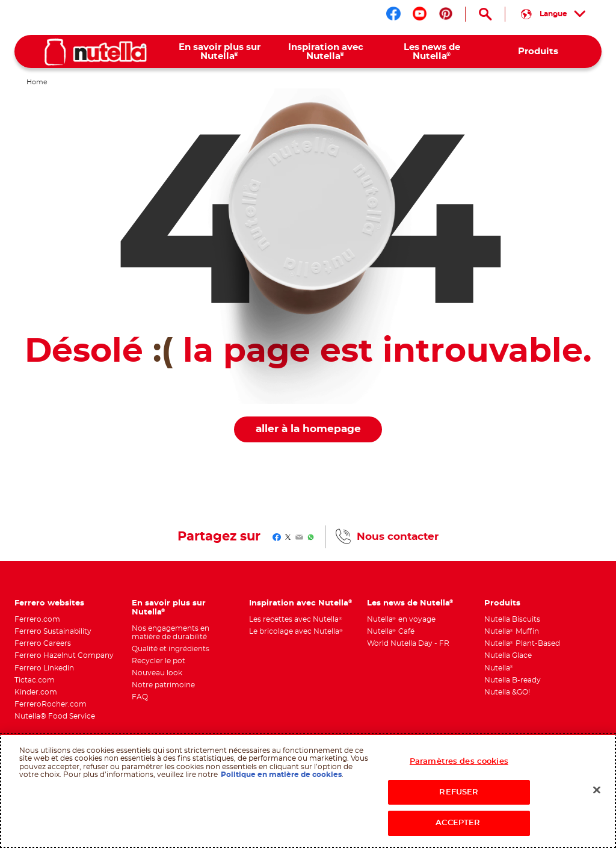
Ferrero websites (49, 603)
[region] (308, 791)
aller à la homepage (308, 429)
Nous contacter (398, 537)
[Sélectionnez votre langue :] (553, 14)
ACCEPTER (459, 823)
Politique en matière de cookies (281, 775)
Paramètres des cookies (459, 762)
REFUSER (459, 792)
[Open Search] (485, 14)
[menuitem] (219, 51)
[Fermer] (597, 790)
